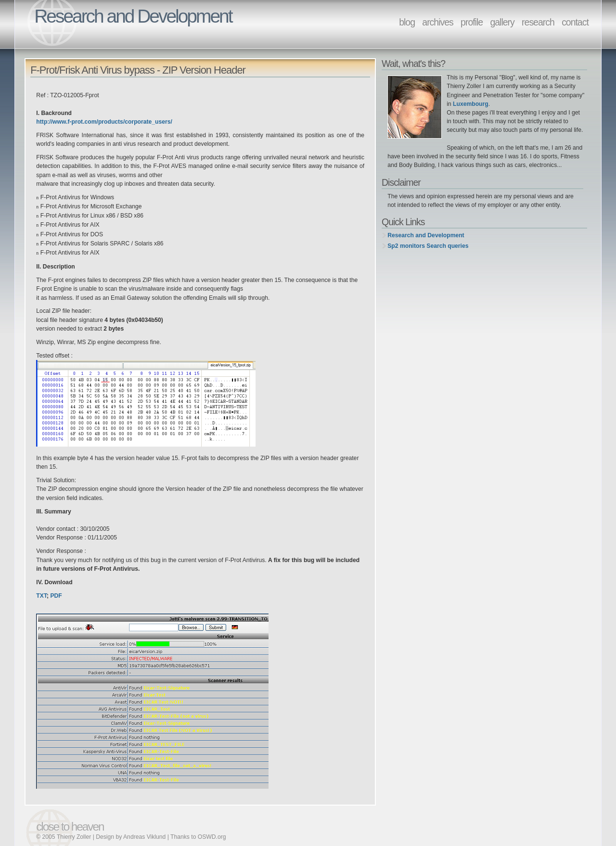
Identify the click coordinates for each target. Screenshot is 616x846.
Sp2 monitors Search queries (428, 246)
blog (407, 22)
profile (472, 22)
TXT (41, 596)
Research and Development (426, 235)
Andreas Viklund (144, 837)
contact (575, 22)
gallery (502, 22)
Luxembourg (471, 104)
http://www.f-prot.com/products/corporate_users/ (104, 122)
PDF (56, 596)
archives (437, 22)
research (538, 22)
